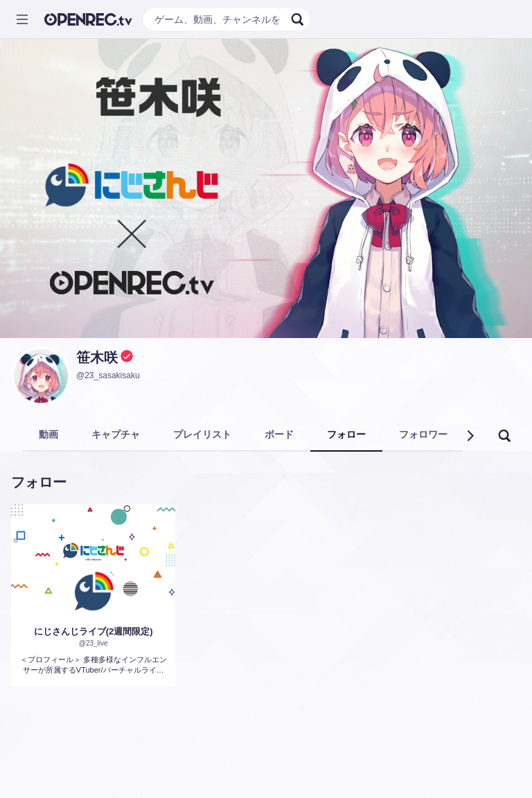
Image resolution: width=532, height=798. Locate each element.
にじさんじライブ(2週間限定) (94, 631)
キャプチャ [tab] (116, 434)
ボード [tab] (279, 434)
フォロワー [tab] (423, 434)
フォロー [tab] (346, 434)
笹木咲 (97, 357)
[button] (470, 436)
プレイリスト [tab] (202, 434)
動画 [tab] (48, 434)
